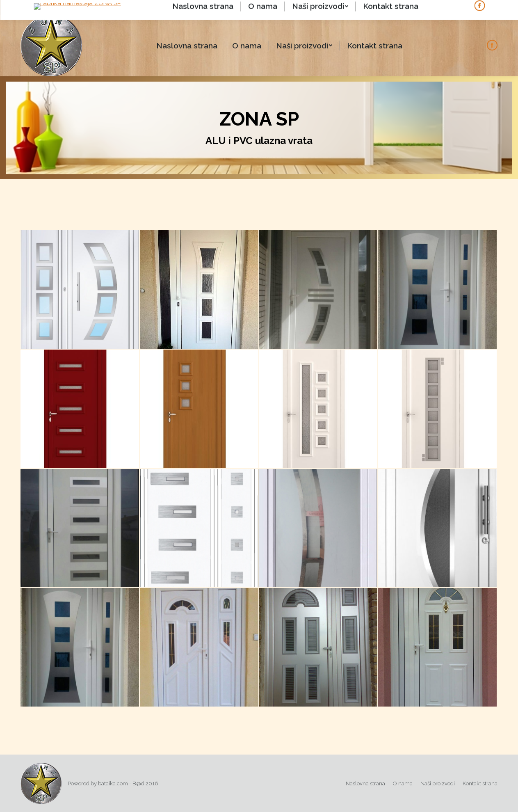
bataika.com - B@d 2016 (128, 783)
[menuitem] (187, 46)
